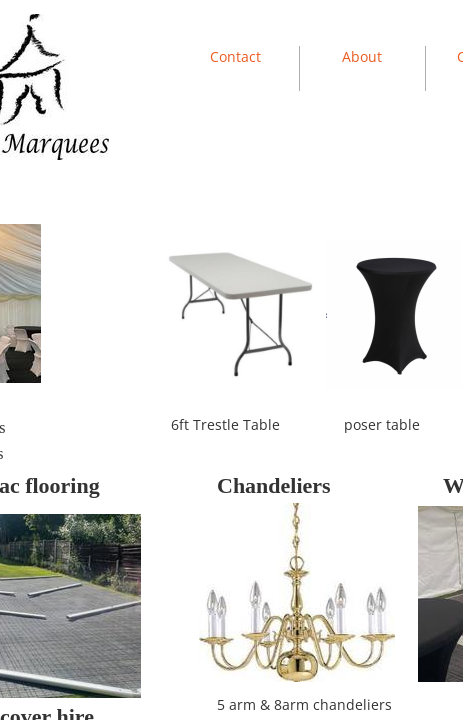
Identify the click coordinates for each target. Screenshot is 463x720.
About (362, 56)
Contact (235, 56)
